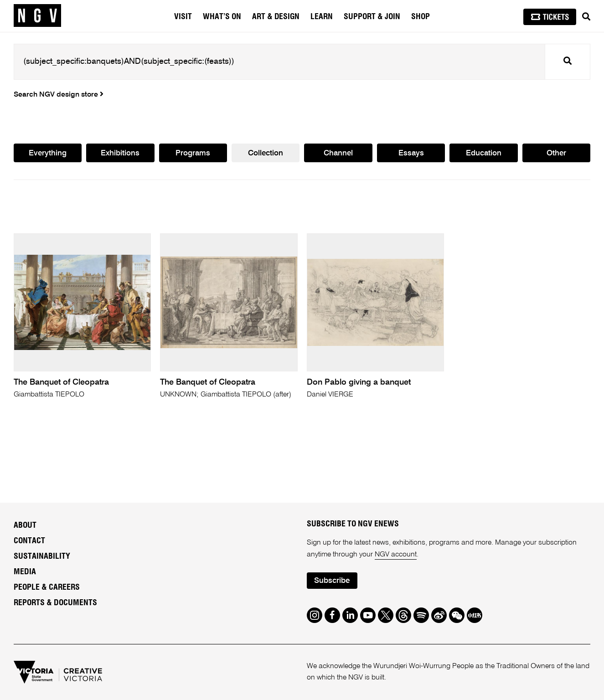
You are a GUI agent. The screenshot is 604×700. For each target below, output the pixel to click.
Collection (266, 153)
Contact (29, 541)
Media (25, 572)
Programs (193, 153)
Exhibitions (120, 153)
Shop (421, 17)
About (25, 525)
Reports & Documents (55, 603)
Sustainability (42, 556)
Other (556, 153)
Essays (411, 153)
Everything (48, 153)
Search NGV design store (59, 95)
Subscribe (332, 581)
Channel (338, 153)
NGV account (396, 555)
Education (484, 153)
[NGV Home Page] (37, 16)
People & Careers (47, 587)
